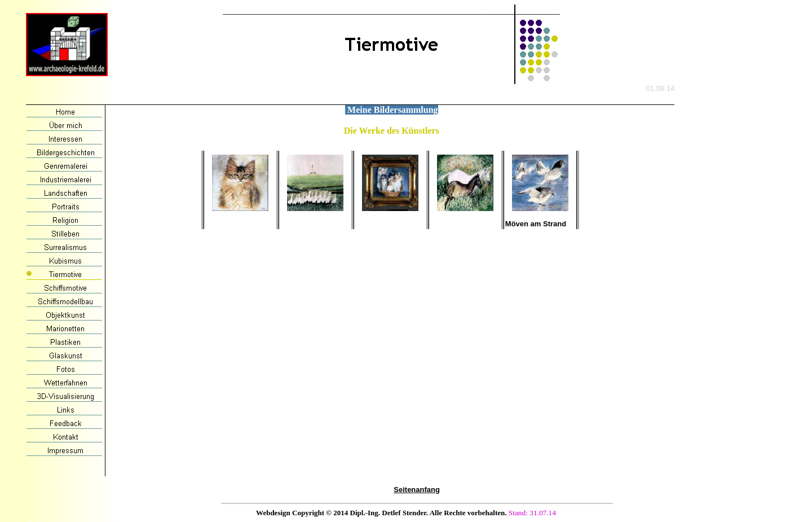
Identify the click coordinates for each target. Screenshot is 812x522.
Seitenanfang (417, 490)
